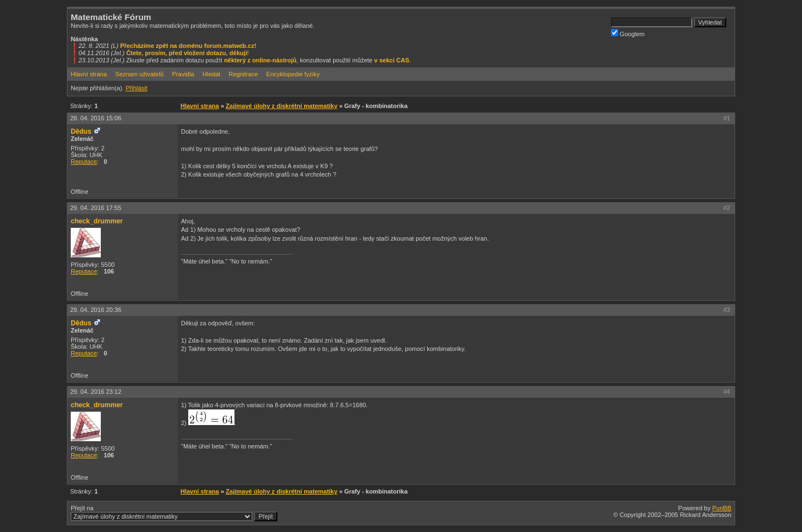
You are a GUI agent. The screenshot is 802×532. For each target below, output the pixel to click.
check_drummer (97, 221)
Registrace (243, 74)
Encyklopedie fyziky (293, 74)
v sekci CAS (392, 60)
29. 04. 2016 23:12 (96, 392)
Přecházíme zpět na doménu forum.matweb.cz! (189, 46)
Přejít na (174, 513)
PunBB (722, 508)
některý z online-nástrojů (260, 60)
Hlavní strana (89, 74)
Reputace (84, 162)
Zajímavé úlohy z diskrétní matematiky (282, 106)
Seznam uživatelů (140, 74)
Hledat (212, 74)
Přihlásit (136, 88)
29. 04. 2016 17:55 (96, 208)
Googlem (628, 33)
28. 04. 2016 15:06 (96, 118)
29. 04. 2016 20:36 (96, 310)
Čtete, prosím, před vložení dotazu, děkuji (187, 53)
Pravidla (183, 74)
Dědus (81, 131)
